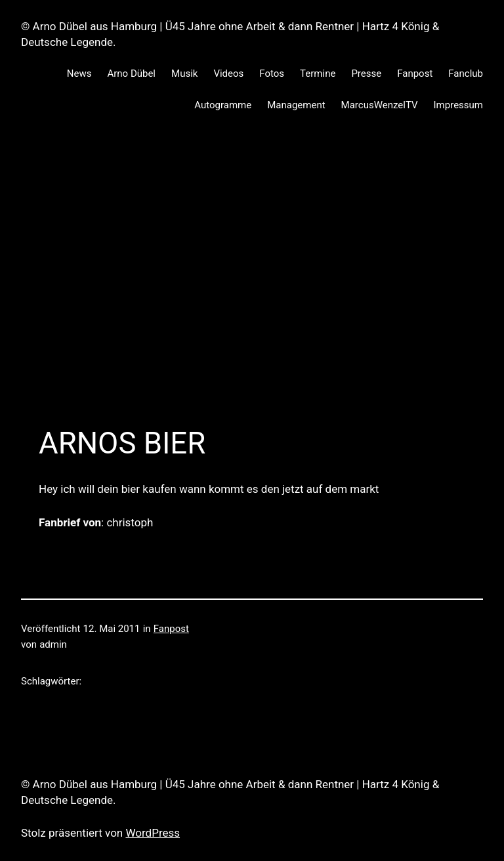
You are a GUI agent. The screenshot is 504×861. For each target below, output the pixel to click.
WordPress (153, 833)
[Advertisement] (252, 268)
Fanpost (171, 629)
